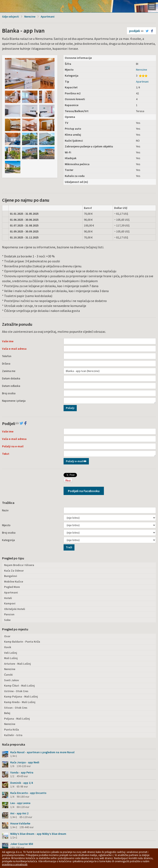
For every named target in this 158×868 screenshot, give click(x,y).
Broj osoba (9, 393)
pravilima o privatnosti (15, 864)
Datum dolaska (11, 378)
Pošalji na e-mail (13, 446)
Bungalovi (11, 576)
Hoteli (8, 598)
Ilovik (8, 647)
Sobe (7, 620)
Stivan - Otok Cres (16, 708)
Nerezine (30, 17)
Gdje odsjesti (10, 17)
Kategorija (8, 540)
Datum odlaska (11, 386)
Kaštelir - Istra (13, 735)
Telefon (7, 356)
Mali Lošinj (11, 658)
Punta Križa (12, 729)
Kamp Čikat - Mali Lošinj (19, 686)
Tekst (6, 454)
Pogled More (12, 587)
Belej (7, 713)
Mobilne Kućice (14, 581)
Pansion (9, 614)
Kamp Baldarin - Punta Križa (22, 642)
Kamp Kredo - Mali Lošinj (20, 702)
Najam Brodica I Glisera (19, 565)
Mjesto (6, 525)
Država (6, 364)
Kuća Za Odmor (14, 571)
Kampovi (10, 603)
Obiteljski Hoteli (15, 609)
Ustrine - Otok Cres (16, 691)
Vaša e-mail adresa (14, 349)
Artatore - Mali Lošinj (17, 664)
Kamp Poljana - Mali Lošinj (21, 696)
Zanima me (9, 371)
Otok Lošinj (17, 6)
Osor (7, 636)
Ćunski (8, 675)
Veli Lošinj (11, 653)
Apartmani (48, 17)
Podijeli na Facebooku (84, 491)
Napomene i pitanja (14, 401)
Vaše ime (8, 341)
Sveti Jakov (12, 680)
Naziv (5, 510)
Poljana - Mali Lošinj (17, 719)
